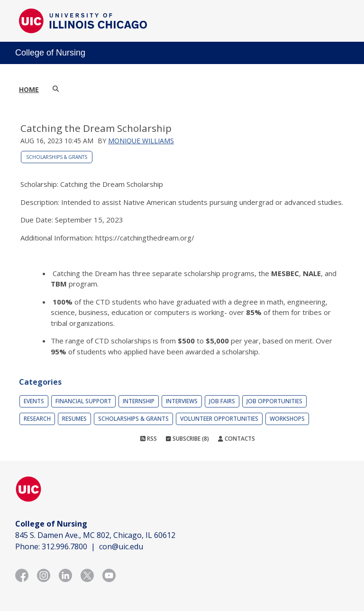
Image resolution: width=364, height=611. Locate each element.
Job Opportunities (274, 401)
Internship (139, 401)
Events (34, 401)
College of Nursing (50, 53)
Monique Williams (141, 141)
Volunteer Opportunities (219, 419)
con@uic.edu (121, 546)
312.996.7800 (64, 546)
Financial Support (83, 401)
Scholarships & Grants (57, 157)
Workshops (287, 419)
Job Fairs (222, 401)
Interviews (182, 401)
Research (37, 419)
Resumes (74, 419)
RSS (149, 439)
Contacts (237, 439)
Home (29, 89)
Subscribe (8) (187, 439)
